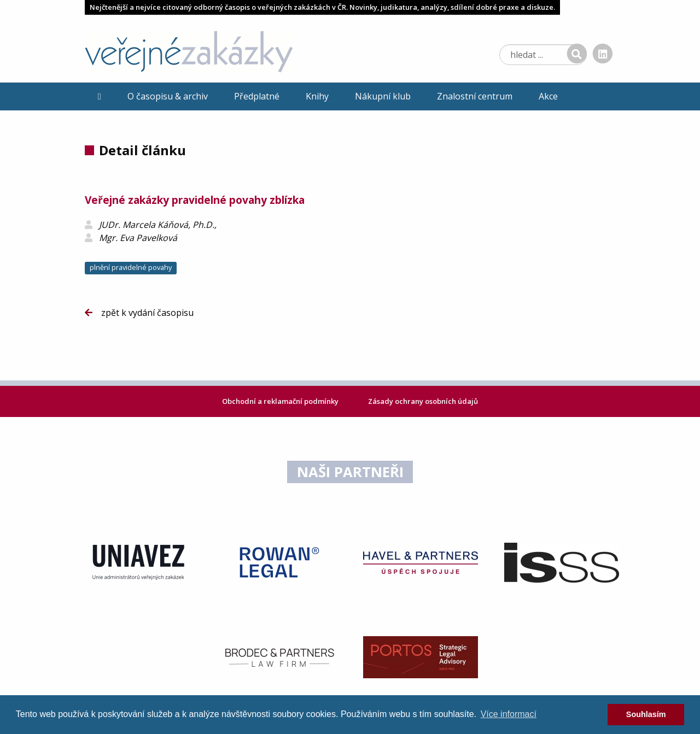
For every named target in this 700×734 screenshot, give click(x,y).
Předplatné (257, 96)
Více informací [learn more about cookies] (509, 714)
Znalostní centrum (475, 96)
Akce (548, 96)
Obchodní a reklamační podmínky (281, 401)
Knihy (317, 96)
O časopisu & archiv (168, 96)
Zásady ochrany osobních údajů (423, 401)
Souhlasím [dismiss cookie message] (646, 714)
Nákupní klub (383, 96)
